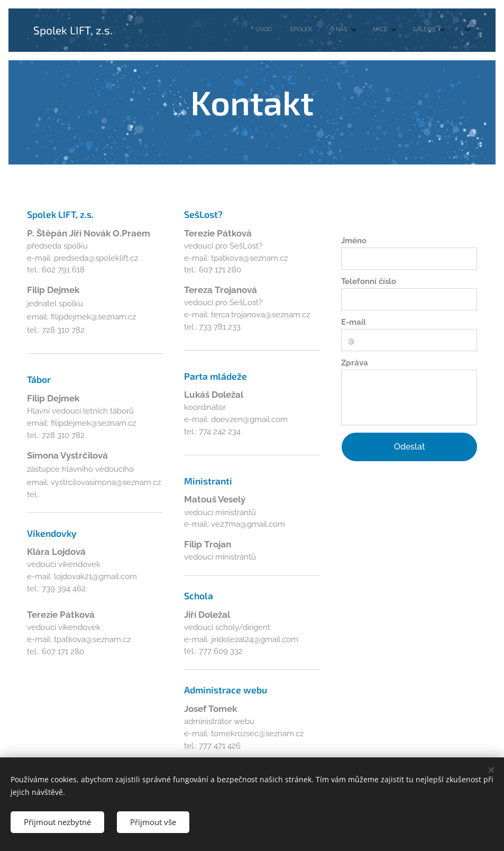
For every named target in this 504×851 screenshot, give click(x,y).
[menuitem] (308, 30)
